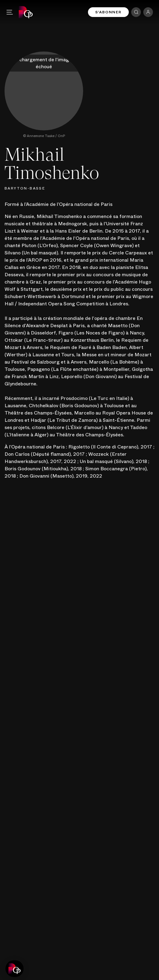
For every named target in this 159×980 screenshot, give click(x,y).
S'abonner (108, 12)
